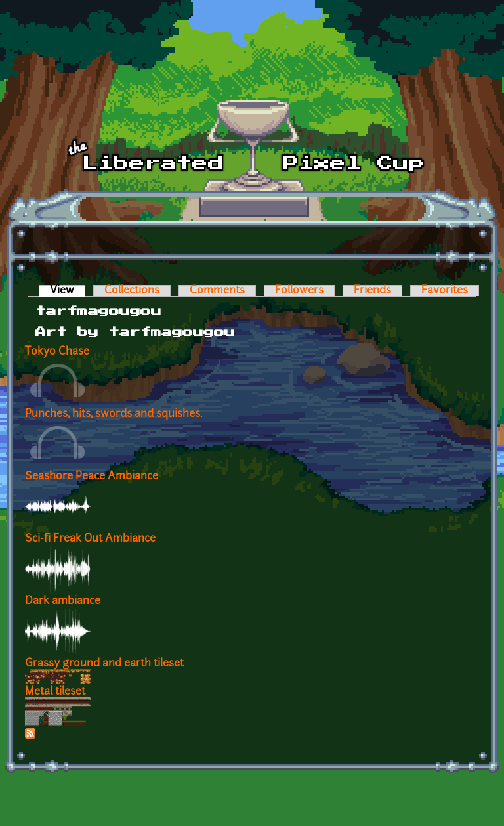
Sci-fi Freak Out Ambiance (90, 539)
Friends (372, 291)
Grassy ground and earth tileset (104, 664)
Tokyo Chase (57, 352)
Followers (299, 291)
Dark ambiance (63, 601)
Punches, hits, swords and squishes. (114, 414)
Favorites (445, 291)
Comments (217, 291)
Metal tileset (55, 692)
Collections (132, 291)
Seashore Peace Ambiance (92, 477)
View (68, 291)
